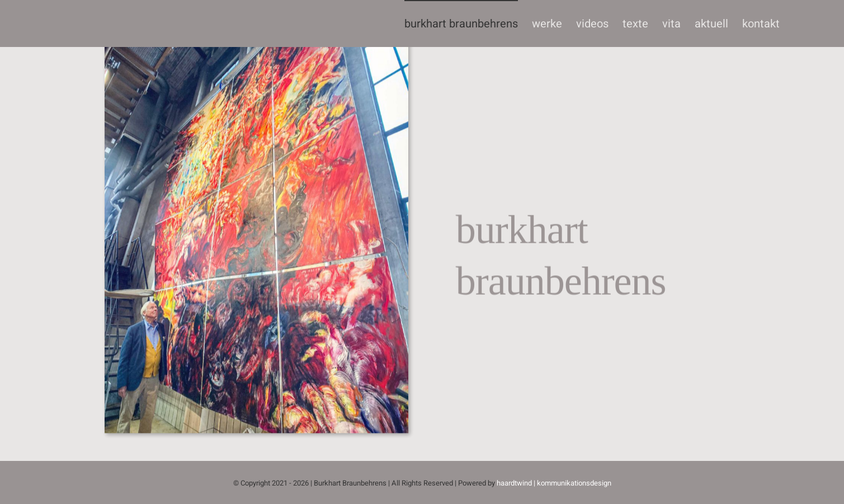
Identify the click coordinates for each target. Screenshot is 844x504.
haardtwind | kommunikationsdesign (554, 483)
